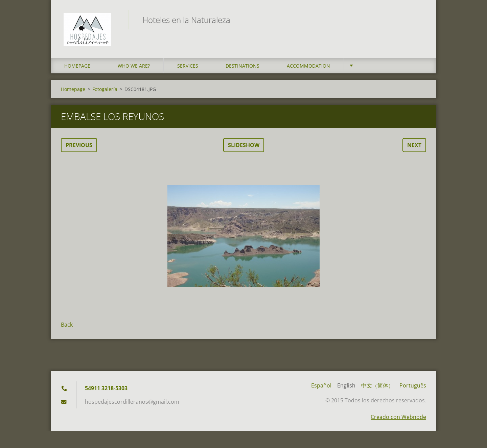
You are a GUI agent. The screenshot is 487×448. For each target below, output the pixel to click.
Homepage (77, 67)
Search (419, 20)
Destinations (242, 67)
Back (67, 326)
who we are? (134, 67)
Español (321, 387)
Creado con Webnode (398, 419)
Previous (79, 147)
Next (414, 147)
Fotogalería (105, 91)
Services (188, 67)
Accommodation (308, 67)
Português (413, 387)
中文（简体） (377, 387)
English (346, 387)
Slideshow (244, 147)
